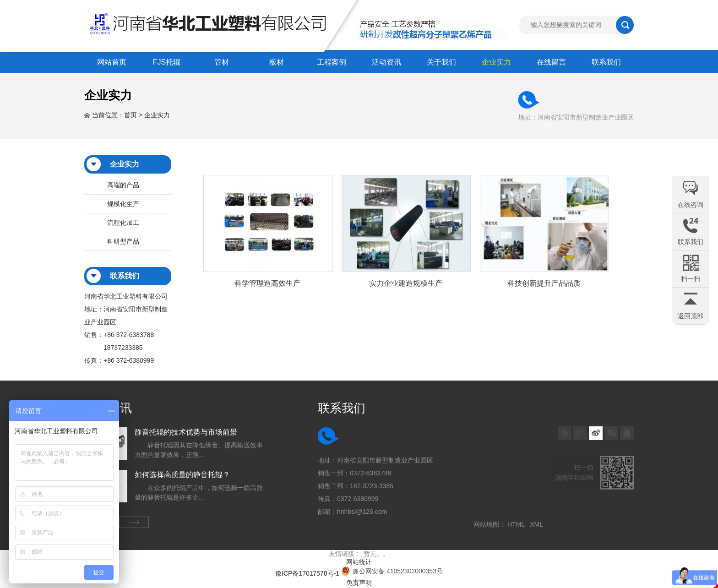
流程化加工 (123, 223)
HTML (518, 524)
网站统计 (359, 562)
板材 (277, 62)
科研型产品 (123, 241)
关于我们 (441, 62)
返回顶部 (691, 316)
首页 (131, 115)
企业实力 (496, 62)
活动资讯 (386, 62)
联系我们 (606, 62)
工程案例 (332, 62)
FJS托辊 (167, 62)
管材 (222, 62)
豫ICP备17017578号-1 (307, 573)
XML (538, 524)
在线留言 (551, 62)
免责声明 (359, 583)
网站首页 (112, 62)
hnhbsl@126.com (362, 512)
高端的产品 (123, 185)
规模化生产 (123, 204)
